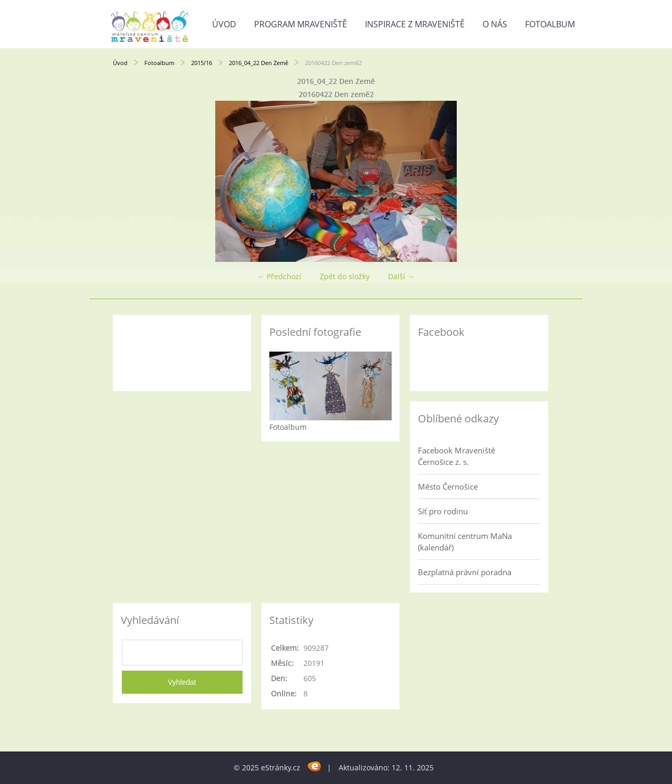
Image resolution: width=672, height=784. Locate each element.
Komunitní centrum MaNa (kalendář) (465, 542)
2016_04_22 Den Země (259, 63)
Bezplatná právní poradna (465, 572)
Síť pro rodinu (443, 511)
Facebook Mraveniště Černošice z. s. (456, 456)
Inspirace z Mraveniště (415, 24)
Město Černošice (448, 486)
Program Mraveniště (301, 24)
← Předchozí (279, 276)
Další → (401, 276)
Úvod (224, 24)
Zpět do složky (345, 276)
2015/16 (202, 63)
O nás (495, 24)
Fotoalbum (550, 24)
